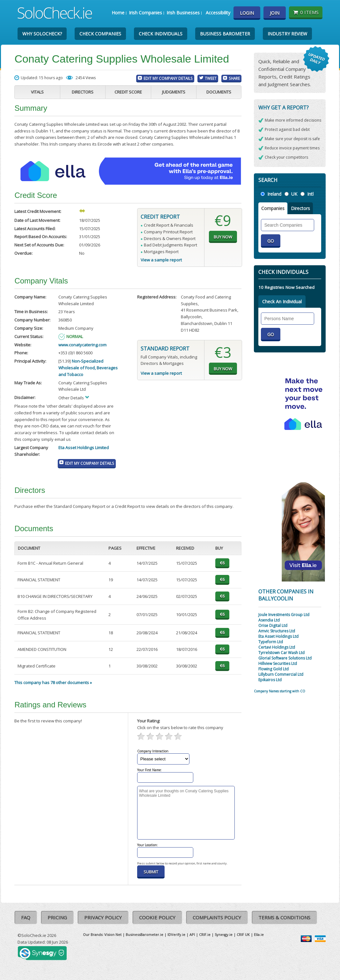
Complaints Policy (217, 917)
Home (118, 13)
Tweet (211, 78)
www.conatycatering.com (82, 345)
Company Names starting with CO (280, 691)
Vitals (37, 92)
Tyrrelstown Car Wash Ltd (281, 653)
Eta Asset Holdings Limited (84, 448)
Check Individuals (161, 34)
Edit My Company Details (168, 78)
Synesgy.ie (224, 935)
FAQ (26, 917)
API (192, 935)
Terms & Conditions (284, 917)
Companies (273, 208)
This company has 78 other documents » (53, 682)
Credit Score (128, 92)
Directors (83, 92)
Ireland (274, 194)
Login (247, 13)
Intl (310, 194)
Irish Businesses (183, 13)
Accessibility (218, 13)
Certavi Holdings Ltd (277, 647)
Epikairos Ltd (270, 680)
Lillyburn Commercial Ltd (281, 674)
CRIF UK (243, 935)
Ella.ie (259, 935)
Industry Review (287, 34)
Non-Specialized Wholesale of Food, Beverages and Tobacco (88, 368)
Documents (219, 92)
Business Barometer (225, 34)
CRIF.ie (205, 935)
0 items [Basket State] (306, 12)
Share (234, 78)
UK (294, 194)
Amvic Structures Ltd (277, 631)
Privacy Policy (103, 917)
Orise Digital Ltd (273, 626)
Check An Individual (282, 302)
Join (275, 13)
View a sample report (161, 260)
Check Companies (100, 34)
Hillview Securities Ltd (278, 663)
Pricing (57, 917)
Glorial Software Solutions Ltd (285, 658)
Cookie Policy (157, 917)
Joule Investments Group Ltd (284, 615)
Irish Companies (145, 13)
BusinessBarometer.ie (144, 935)
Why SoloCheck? (42, 34)
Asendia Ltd (269, 620)
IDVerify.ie (176, 935)
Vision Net (113, 935)
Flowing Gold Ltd (273, 669)
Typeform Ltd (271, 642)
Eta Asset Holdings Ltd (278, 636)
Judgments (174, 92)
